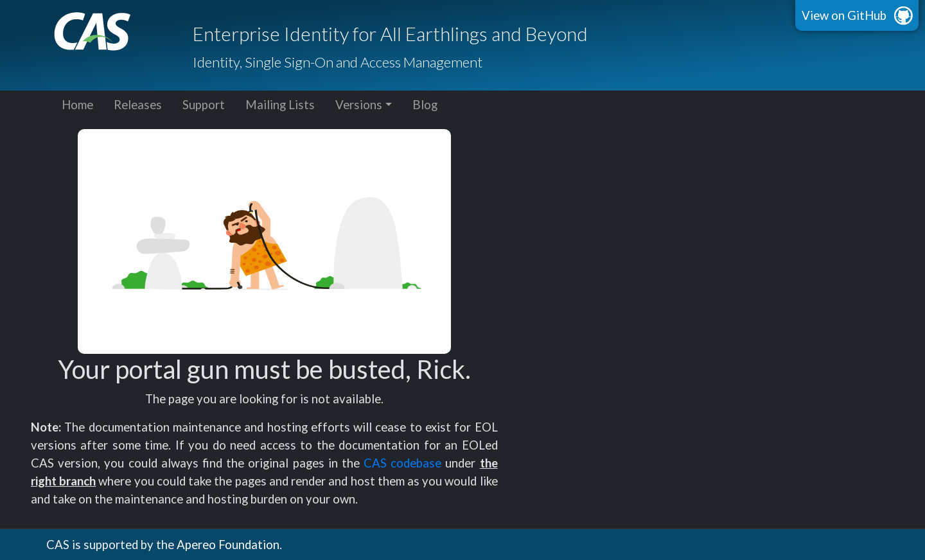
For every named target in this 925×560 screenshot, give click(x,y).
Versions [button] (359, 105)
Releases (138, 105)
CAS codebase (402, 463)
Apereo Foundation (228, 545)
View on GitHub (844, 15)
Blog (425, 105)
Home (77, 105)
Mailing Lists (280, 105)
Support (204, 105)
